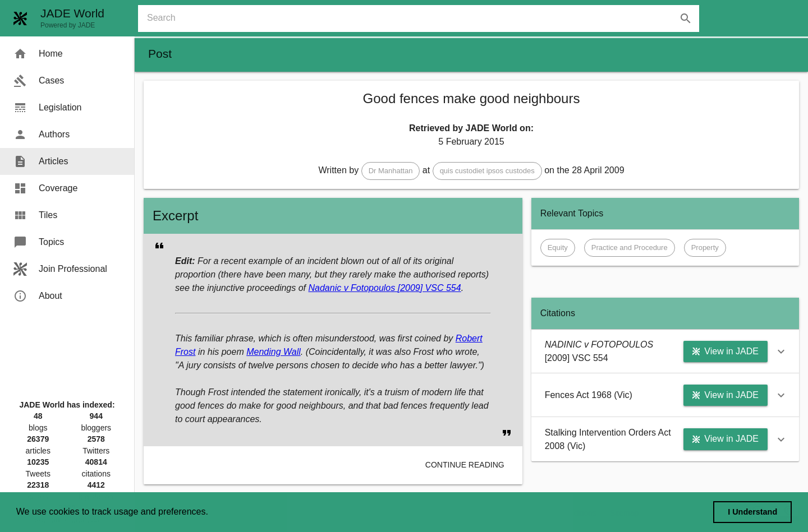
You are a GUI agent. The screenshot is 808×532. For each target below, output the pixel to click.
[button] (391, 171)
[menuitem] (67, 54)
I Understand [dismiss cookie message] (752, 512)
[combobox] (423, 18)
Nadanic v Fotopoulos (353, 288)
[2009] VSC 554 (430, 288)
